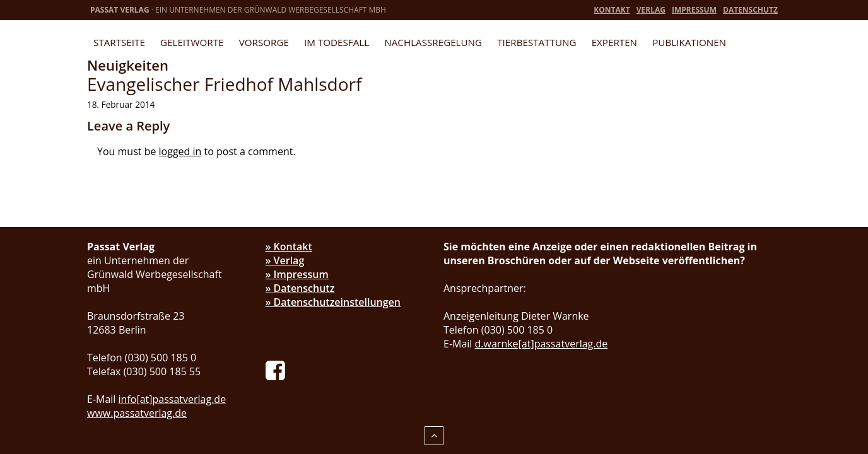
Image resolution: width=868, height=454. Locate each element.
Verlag (651, 10)
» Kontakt (289, 247)
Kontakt (612, 10)
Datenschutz (750, 10)
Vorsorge (264, 42)
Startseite (119, 42)
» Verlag (285, 260)
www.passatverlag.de (137, 413)
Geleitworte (192, 42)
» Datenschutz (300, 288)
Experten (614, 42)
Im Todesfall (337, 42)
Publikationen (689, 42)
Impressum (694, 10)
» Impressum (297, 274)
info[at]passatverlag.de (173, 399)
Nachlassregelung (433, 42)
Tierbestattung (537, 42)
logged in (180, 151)
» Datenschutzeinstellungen (333, 302)
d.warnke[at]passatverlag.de (542, 344)
